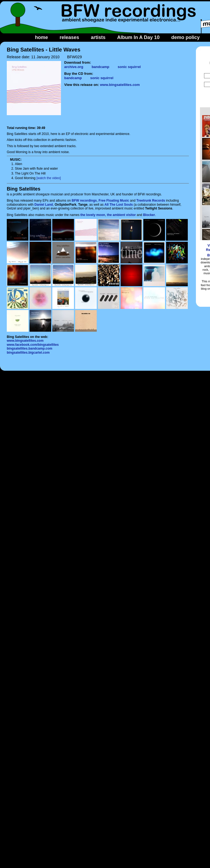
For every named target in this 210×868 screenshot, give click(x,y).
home (41, 37)
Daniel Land (44, 205)
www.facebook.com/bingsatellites (33, 345)
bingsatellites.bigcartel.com (28, 353)
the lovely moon (93, 215)
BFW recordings (84, 201)
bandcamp (100, 67)
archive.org (74, 67)
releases (69, 37)
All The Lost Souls (119, 205)
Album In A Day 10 (138, 37)
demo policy (185, 37)
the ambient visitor (122, 215)
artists (98, 37)
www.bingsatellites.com (120, 85)
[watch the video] (49, 178)
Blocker (149, 215)
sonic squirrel (129, 67)
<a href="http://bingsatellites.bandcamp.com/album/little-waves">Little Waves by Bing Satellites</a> (127, 106)
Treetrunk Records (151, 201)
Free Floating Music (114, 201)
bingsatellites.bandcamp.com (30, 349)
